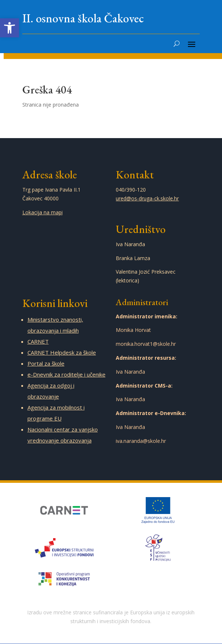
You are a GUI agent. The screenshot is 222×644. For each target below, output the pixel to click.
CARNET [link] (38, 341)
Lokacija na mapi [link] (42, 212)
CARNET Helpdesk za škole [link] (62, 352)
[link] (10, 28)
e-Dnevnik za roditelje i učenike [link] (66, 374)
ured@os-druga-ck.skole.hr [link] (147, 198)
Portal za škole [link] (46, 363)
